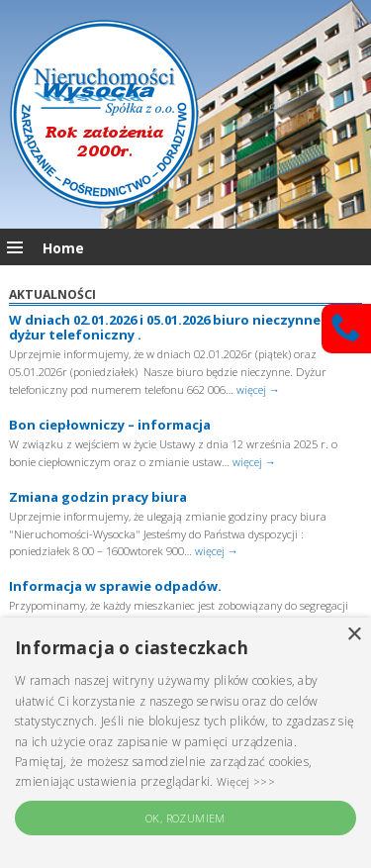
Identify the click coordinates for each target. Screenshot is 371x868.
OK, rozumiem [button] (185, 818)
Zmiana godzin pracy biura (98, 497)
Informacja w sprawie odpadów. (115, 586)
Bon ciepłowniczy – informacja (110, 425)
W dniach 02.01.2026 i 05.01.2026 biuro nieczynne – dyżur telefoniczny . (170, 328)
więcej (258, 389)
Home (63, 248)
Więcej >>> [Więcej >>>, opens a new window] (246, 781)
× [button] (354, 635)
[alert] (185, 743)
